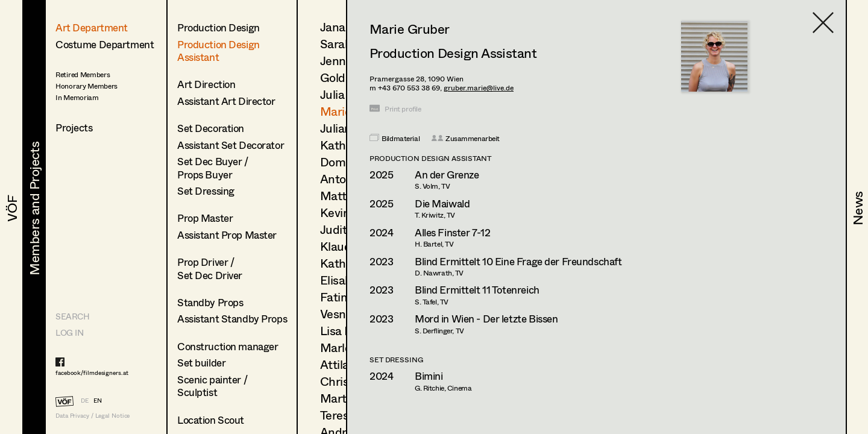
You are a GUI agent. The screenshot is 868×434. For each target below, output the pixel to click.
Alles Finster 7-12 (452, 232)
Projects (74, 127)
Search (72, 316)
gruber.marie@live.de (479, 88)
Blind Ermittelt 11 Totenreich (477, 290)
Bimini (429, 376)
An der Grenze (447, 175)
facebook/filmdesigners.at (92, 373)
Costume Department (105, 44)
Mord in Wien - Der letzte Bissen (486, 319)
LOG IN (69, 332)
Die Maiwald (442, 203)
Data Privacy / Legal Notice (93, 416)
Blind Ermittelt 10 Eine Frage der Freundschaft (518, 261)
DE (85, 400)
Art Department (92, 27)
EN (98, 400)
